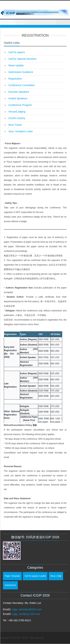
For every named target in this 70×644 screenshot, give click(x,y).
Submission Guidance (21, 72)
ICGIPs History (17, 118)
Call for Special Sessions (22, 59)
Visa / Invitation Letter (21, 131)
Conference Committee (21, 85)
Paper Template (12, 576)
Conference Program (20, 105)
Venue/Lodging (17, 112)
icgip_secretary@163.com (27, 609)
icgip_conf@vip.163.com (26, 614)
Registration (15, 79)
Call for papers (17, 52)
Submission (10, 585)
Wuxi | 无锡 (56, 576)
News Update (16, 65)
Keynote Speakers (19, 92)
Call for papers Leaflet (35, 576)
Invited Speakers (18, 98)
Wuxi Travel (15, 125)
